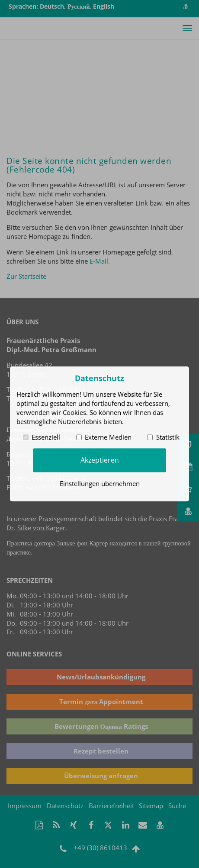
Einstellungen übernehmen (100, 484)
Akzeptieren (100, 460)
